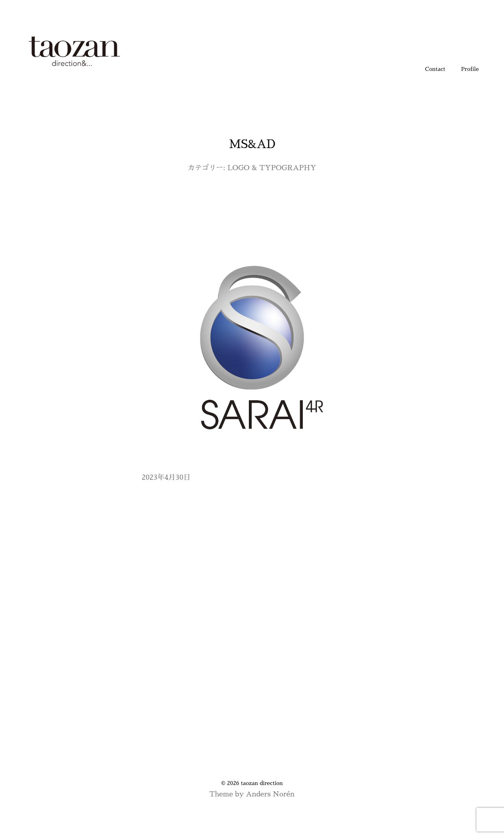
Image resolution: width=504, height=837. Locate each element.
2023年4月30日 (166, 477)
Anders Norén (270, 794)
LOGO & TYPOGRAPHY (272, 168)
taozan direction (262, 783)
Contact (435, 69)
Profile (470, 69)
